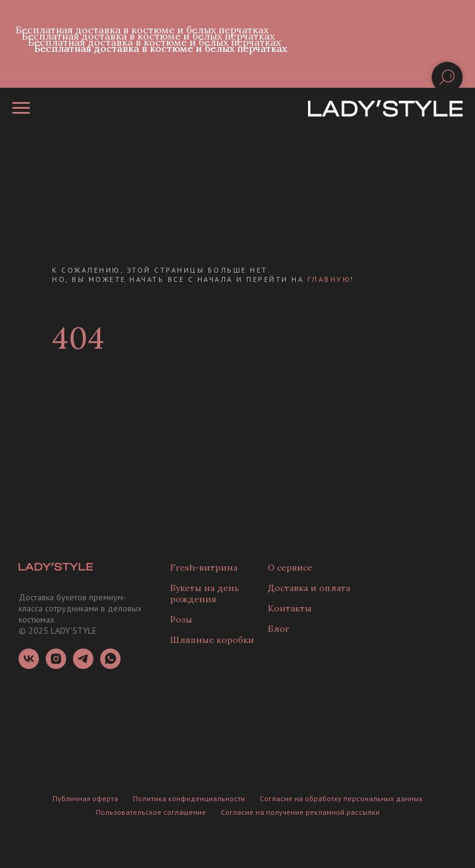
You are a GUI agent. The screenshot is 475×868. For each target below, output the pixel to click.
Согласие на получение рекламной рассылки (300, 812)
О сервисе (290, 568)
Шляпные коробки (212, 640)
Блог (279, 629)
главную (329, 279)
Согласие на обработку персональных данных (341, 798)
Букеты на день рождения (205, 594)
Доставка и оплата (309, 588)
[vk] (29, 666)
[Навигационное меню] (21, 108)
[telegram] (83, 666)
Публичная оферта (85, 798)
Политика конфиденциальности (189, 798)
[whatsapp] (110, 666)
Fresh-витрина (204, 568)
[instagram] (56, 666)
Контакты (290, 608)
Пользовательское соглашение (151, 812)
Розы (181, 619)
